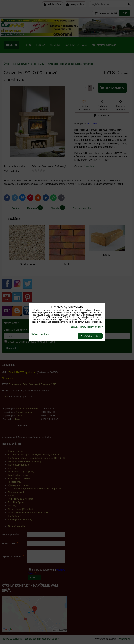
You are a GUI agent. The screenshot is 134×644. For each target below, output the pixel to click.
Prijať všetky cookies (90, 336)
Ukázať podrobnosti (41, 334)
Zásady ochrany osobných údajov (87, 327)
